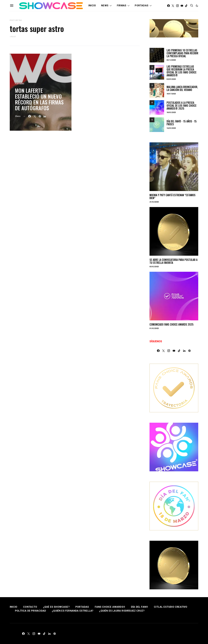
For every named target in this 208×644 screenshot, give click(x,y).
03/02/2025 (154, 267)
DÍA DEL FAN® (140, 607)
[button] (197, 6)
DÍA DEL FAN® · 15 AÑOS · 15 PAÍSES (182, 123)
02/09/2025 (171, 79)
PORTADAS (142, 6)
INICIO (92, 6)
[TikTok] (186, 6)
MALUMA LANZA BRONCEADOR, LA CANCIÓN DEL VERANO (182, 88)
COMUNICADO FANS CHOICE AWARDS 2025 (172, 324)
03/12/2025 (171, 60)
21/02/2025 (154, 202)
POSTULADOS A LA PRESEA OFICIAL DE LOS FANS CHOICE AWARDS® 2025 (182, 106)
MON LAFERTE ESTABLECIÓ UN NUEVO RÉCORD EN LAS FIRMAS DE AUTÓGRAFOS (39, 99)
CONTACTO (30, 607)
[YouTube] (182, 6)
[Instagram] (177, 6)
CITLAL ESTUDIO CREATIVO (171, 607)
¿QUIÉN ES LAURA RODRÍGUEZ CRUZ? (122, 611)
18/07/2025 (171, 94)
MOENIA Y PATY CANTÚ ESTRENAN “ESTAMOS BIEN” (172, 197)
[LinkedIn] (184, 351)
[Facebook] (169, 6)
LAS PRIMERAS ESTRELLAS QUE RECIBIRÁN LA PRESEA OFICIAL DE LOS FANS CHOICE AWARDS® (182, 71)
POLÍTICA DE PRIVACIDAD (30, 611)
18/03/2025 (171, 112)
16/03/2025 (171, 128)
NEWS (105, 6)
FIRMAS (122, 6)
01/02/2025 (154, 328)
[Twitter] (173, 6)
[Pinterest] (189, 351)
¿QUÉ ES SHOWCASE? (56, 607)
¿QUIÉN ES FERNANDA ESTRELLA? (73, 611)
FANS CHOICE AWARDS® (110, 607)
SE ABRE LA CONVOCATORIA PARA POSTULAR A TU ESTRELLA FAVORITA (173, 261)
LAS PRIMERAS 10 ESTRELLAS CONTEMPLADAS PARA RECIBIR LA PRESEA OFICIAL (182, 53)
